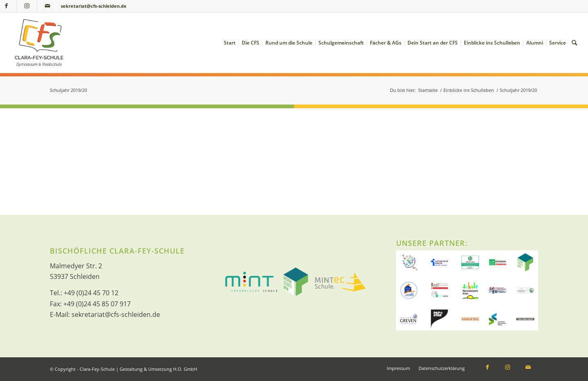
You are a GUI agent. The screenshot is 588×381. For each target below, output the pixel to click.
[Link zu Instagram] (27, 6)
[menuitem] (230, 43)
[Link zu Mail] (47, 6)
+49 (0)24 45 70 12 (91, 293)
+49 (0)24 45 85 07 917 (97, 304)
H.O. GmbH (185, 369)
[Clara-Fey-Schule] (39, 43)
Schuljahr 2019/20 (68, 90)
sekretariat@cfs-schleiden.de (94, 6)
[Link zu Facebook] (487, 368)
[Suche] (574, 43)
